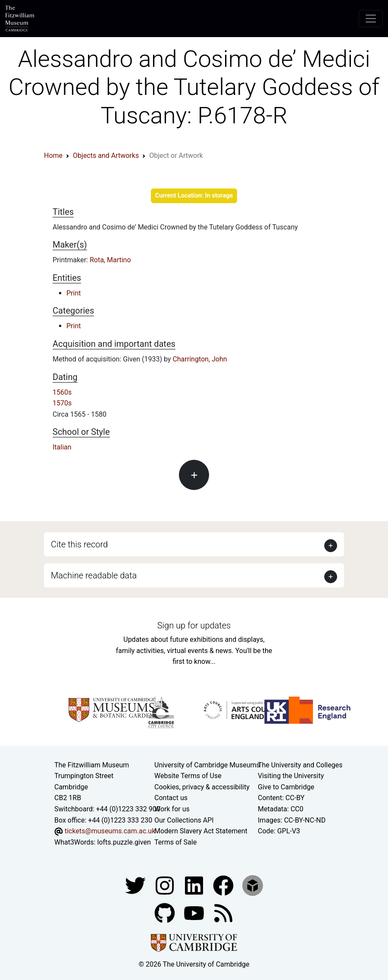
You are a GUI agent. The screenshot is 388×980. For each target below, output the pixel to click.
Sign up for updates (194, 625)
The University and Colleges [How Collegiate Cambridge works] (300, 765)
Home (53, 155)
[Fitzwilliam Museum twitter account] (136, 885)
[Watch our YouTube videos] (195, 913)
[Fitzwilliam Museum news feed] (223, 913)
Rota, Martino (110, 260)
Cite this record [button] (79, 544)
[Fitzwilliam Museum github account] (166, 913)
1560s (62, 392)
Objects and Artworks (106, 155)
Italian (62, 447)
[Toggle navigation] (371, 19)
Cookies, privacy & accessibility (202, 787)
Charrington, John (200, 359)
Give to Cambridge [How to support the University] (286, 787)
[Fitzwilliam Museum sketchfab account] (253, 885)
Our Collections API (184, 820)
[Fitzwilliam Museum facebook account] (195, 885)
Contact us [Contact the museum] (171, 798)
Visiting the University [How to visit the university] (291, 776)
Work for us (172, 809)
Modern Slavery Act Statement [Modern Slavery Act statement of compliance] (201, 831)
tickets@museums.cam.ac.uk (110, 831)
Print (74, 293)
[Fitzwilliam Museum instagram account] (166, 885)
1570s (62, 403)
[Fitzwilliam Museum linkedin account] (224, 885)
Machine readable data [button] (94, 575)
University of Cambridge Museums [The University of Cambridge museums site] (207, 765)
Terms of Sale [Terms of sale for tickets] (175, 842)
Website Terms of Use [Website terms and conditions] (188, 776)
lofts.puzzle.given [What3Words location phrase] (124, 842)
